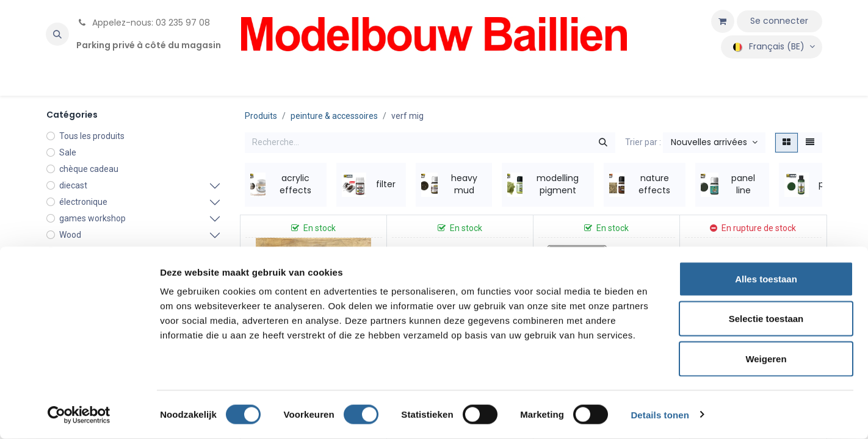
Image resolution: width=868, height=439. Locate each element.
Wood (70, 235)
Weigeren (766, 359)
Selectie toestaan (766, 319)
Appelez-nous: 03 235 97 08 (143, 23)
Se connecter (779, 21)
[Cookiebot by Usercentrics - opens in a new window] (79, 415)
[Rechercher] (603, 143)
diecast (73, 185)
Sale (68, 152)
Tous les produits (92, 136)
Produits (261, 116)
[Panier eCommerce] (723, 21)
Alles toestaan (766, 279)
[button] (57, 34)
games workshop (92, 218)
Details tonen (660, 415)
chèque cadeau (89, 169)
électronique (83, 202)
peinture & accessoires (334, 116)
